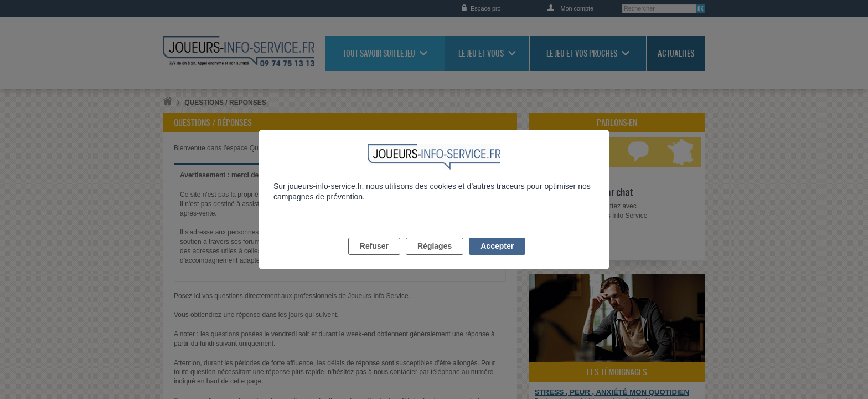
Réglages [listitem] (435, 259)
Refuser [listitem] (374, 259)
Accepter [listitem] (497, 259)
